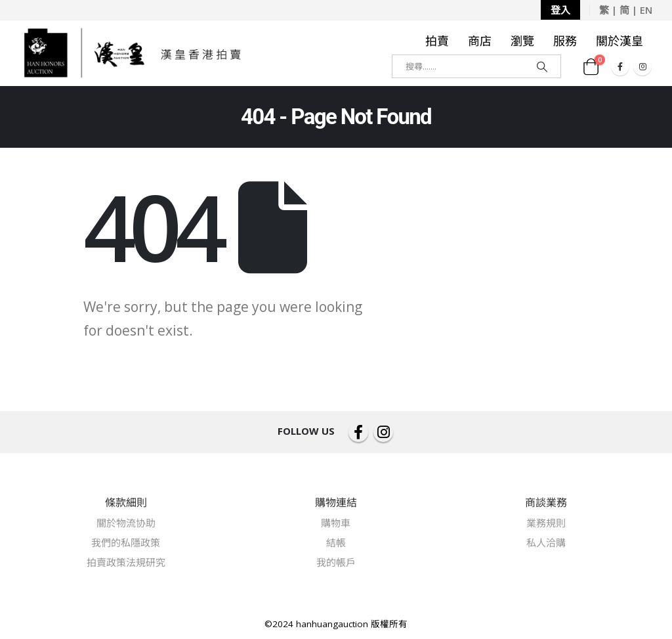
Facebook (358, 432)
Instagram (383, 432)
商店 (480, 41)
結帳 (336, 542)
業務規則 (546, 523)
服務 (565, 41)
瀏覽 (522, 41)
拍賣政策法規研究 (126, 562)
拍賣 (437, 41)
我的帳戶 (336, 562)
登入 (560, 10)
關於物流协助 (126, 523)
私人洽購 (546, 542)
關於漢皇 (619, 41)
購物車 (336, 523)
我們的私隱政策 (126, 542)
